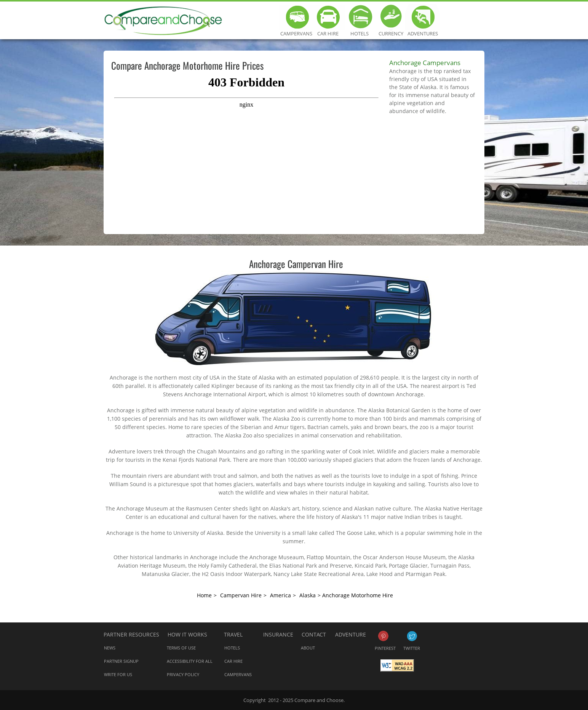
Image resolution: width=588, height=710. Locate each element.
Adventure (351, 634)
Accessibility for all (190, 661)
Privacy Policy (183, 674)
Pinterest (383, 636)
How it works (187, 634)
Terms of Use (181, 648)
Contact (314, 634)
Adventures (423, 17)
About (308, 648)
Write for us (118, 674)
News (110, 648)
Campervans (296, 17)
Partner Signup (121, 661)
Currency (391, 17)
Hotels (359, 17)
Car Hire (328, 17)
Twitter (412, 636)
